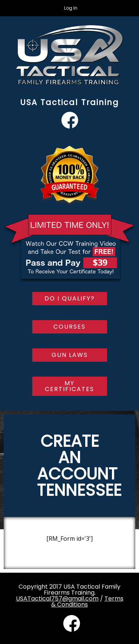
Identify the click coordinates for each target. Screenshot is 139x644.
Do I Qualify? (70, 298)
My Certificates (69, 386)
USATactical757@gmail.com (57, 599)
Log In (71, 8)
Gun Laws (70, 355)
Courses (69, 327)
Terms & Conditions (87, 601)
